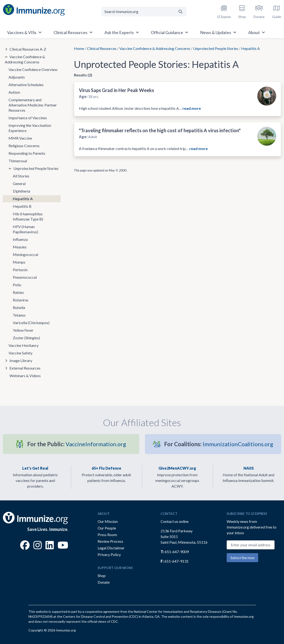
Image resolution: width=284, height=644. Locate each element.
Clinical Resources (102, 48)
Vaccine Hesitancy (24, 345)
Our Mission (108, 521)
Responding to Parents (27, 153)
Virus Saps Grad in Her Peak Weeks (116, 90)
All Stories (21, 176)
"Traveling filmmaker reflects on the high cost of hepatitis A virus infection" (160, 130)
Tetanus (19, 315)
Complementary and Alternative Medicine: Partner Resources (33, 105)
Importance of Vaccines (28, 118)
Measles (20, 247)
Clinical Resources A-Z (28, 49)
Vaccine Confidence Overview (33, 69)
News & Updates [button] (219, 32)
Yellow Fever (23, 330)
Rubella (19, 307)
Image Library (21, 360)
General (19, 183)
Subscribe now (242, 558)
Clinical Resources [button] (73, 32)
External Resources (25, 368)
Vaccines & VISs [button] (25, 32)
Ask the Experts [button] (122, 32)
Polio (17, 285)
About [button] (257, 32)
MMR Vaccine (20, 138)
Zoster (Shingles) (26, 338)
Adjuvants (17, 77)
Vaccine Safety (20, 353)
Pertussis (20, 270)
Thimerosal (18, 161)
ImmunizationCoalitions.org (219, 444)
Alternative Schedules (26, 85)
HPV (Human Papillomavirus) (25, 229)
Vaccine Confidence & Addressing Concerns (155, 48)
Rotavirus (21, 300)
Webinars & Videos (25, 376)
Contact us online (175, 521)
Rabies (18, 292)
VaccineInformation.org (77, 444)
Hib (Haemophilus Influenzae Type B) (28, 216)
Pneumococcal (25, 277)
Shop (102, 576)
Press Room (107, 535)
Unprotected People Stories (216, 48)
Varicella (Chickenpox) (31, 323)
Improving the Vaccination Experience (30, 128)
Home (79, 48)
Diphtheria (21, 191)
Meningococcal (25, 254)
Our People (107, 528)
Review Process (110, 541)
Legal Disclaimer (111, 548)
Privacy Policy (109, 554)
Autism (14, 92)
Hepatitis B (22, 206)
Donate (104, 582)
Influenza (20, 239)
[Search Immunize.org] (138, 12)
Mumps (19, 262)
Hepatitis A (23, 199)
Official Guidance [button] (170, 32)
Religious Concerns (24, 146)
